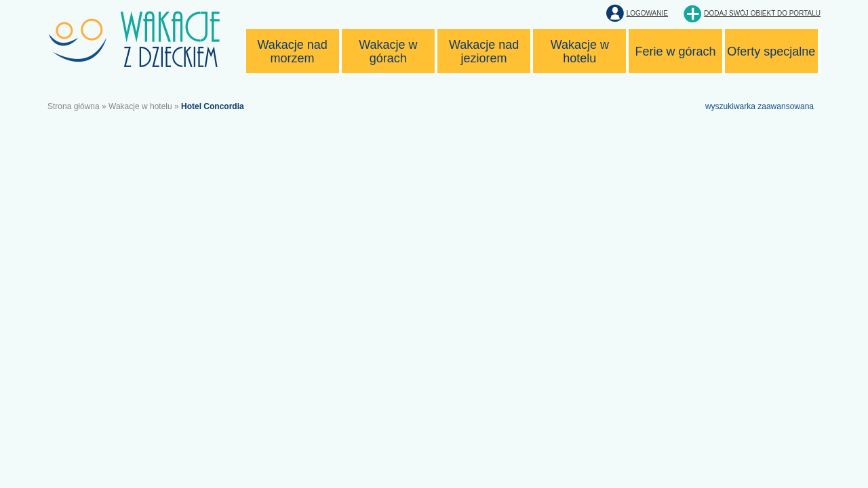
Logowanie (647, 13)
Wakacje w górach (388, 52)
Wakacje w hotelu (580, 52)
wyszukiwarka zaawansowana (759, 106)
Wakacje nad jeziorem (484, 52)
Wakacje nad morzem (292, 52)
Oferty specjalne (771, 52)
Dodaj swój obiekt (762, 13)
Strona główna (74, 106)
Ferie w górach (676, 52)
